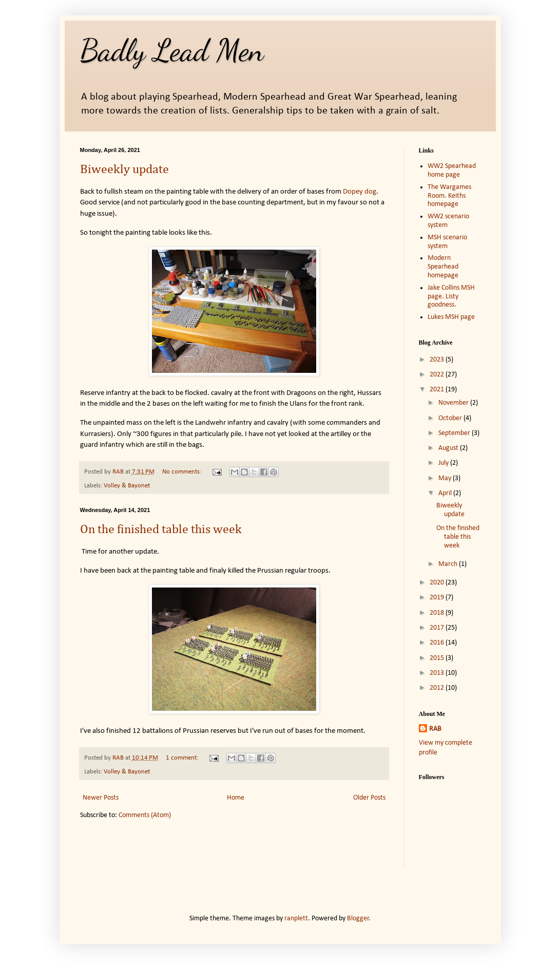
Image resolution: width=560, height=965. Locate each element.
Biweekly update (124, 169)
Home (236, 798)
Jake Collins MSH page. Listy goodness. (451, 297)
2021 (438, 390)
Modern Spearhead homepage (443, 267)
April (446, 493)
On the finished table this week (161, 529)
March (449, 564)
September (455, 433)
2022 (438, 375)
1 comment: (183, 758)
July (444, 463)
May (446, 478)
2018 (438, 613)
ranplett (296, 919)
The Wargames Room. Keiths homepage (449, 196)
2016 (438, 643)
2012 (438, 688)
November (454, 403)
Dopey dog (360, 192)
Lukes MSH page (451, 317)
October (451, 418)
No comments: (182, 472)
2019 (438, 598)
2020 (438, 583)
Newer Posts (101, 798)
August (449, 448)
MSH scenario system (447, 242)
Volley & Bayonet (127, 486)
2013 (438, 673)
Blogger (358, 919)
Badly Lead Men (172, 50)
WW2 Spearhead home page (452, 171)
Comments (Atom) (145, 815)
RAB (435, 729)
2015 (438, 658)
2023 (438, 360)
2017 (438, 628)
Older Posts (369, 798)
